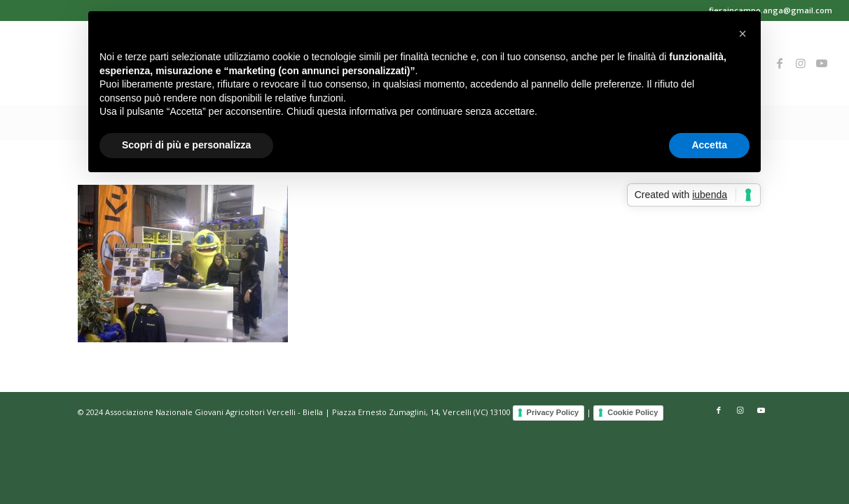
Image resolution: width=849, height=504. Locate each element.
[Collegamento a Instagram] (801, 63)
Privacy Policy (553, 412)
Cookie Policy (633, 412)
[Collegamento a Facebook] (780, 63)
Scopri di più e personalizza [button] (186, 145)
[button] (743, 34)
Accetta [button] (709, 145)
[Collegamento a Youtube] (822, 63)
